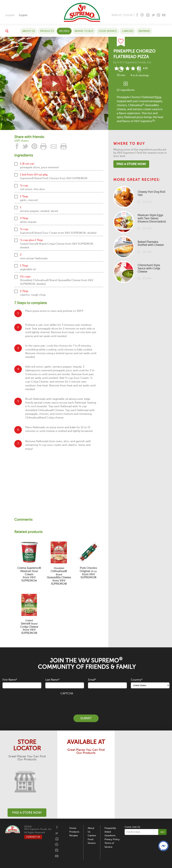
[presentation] (86, 703)
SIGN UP (116, 15)
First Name (10, 680)
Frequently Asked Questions (110, 832)
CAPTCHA (67, 694)
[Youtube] (164, 15)
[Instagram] (148, 15)
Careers (128, 31)
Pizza (158, 97)
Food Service (108, 31)
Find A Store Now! (131, 164)
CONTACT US (33, 837)
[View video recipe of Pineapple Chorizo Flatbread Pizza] (54, 83)
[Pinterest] (142, 15)
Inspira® (144, 31)
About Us (29, 31)
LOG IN (128, 15)
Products (47, 31)
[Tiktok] (159, 15)
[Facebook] (137, 15)
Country (137, 680)
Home (73, 828)
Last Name (52, 680)
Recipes (64, 31)
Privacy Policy (112, 839)
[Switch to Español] (10, 15)
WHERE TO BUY (84, 31)
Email (92, 680)
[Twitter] (154, 15)
